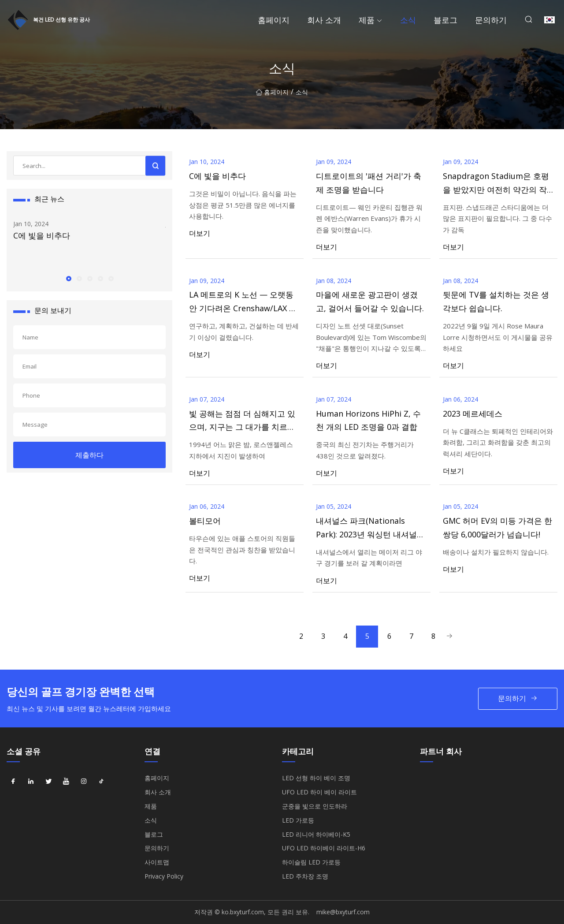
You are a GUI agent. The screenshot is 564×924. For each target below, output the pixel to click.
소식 (408, 20)
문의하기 (491, 20)
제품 (367, 20)
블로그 (445, 20)
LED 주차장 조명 (305, 876)
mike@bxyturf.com (343, 912)
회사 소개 (324, 20)
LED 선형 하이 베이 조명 (316, 778)
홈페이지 (274, 20)
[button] (68, 278)
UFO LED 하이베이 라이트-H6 (324, 848)
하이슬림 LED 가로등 (311, 862)
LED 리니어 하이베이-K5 (316, 834)
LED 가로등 (298, 820)
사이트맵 (157, 862)
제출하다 (89, 455)
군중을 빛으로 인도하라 (315, 806)
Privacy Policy (164, 876)
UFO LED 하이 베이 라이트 (319, 792)
